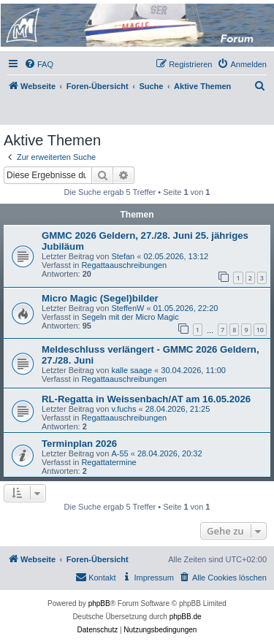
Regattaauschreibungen (124, 265)
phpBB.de (186, 617)
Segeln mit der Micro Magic (130, 317)
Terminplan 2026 (79, 444)
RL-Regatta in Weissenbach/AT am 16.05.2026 (146, 399)
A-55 (119, 453)
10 (260, 330)
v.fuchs (123, 409)
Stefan (123, 256)
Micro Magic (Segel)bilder (100, 298)
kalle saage (132, 370)
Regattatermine (109, 462)
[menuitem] (39, 64)
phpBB (99, 603)
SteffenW (128, 308)
